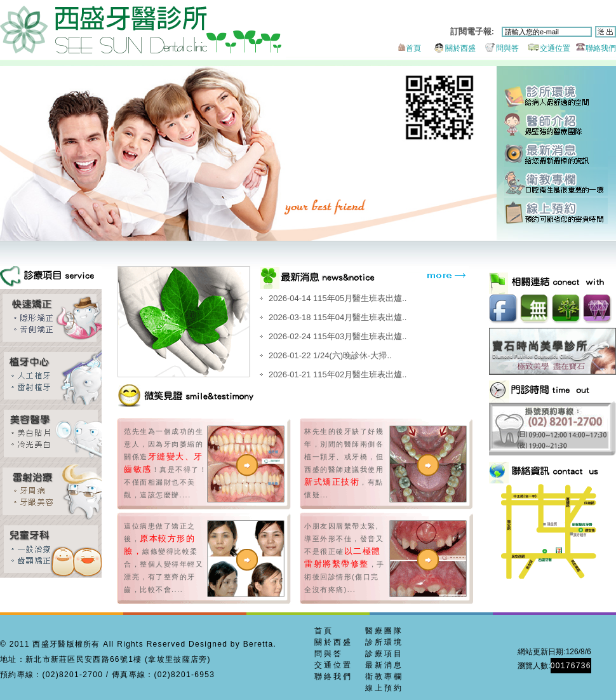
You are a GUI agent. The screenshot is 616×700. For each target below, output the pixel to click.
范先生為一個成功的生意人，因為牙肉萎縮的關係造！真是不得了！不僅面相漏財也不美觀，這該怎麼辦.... (165, 463)
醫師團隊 (556, 125)
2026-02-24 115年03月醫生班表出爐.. (338, 336)
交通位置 (546, 48)
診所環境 (556, 97)
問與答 (498, 48)
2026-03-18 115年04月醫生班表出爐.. (338, 317)
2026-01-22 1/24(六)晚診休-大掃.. (330, 355)
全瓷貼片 (51, 434)
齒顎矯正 (51, 318)
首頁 (408, 48)
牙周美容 (51, 491)
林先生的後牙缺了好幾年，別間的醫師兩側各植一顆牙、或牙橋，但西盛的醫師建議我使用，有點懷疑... (344, 463)
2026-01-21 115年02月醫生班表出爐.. (338, 374)
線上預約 (556, 211)
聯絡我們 (594, 48)
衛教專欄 (556, 183)
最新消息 (556, 154)
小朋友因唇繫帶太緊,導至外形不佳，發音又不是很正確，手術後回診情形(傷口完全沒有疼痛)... (345, 558)
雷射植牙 (51, 376)
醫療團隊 (384, 631)
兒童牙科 (51, 549)
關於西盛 (449, 48)
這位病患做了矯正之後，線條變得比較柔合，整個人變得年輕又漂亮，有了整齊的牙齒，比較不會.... (164, 558)
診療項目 (384, 654)
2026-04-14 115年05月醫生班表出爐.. (338, 298)
